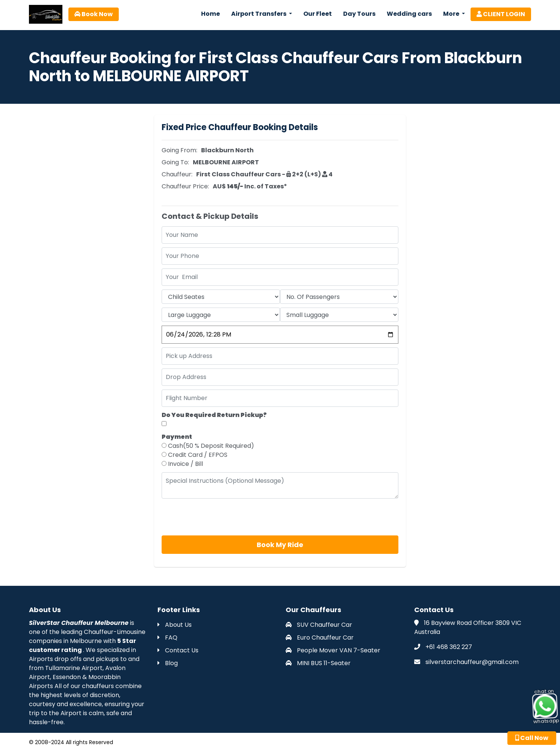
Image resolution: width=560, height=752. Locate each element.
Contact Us (178, 650)
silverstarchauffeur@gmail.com (472, 662)
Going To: (175, 162)
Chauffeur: (177, 174)
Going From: (179, 150)
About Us (175, 625)
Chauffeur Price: (185, 186)
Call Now (532, 738)
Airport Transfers (259, 14)
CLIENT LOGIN (501, 14)
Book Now (94, 14)
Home (210, 14)
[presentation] (219, 517)
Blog (168, 663)
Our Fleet (318, 14)
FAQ (167, 638)
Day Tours (359, 14)
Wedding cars (409, 14)
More (452, 14)
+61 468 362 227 (449, 647)
